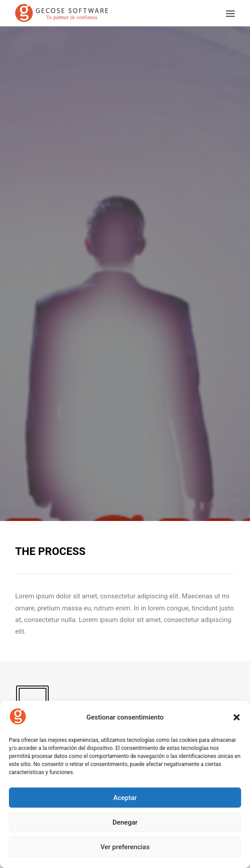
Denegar (125, 822)
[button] (237, 717)
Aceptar (125, 798)
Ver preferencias (125, 847)
